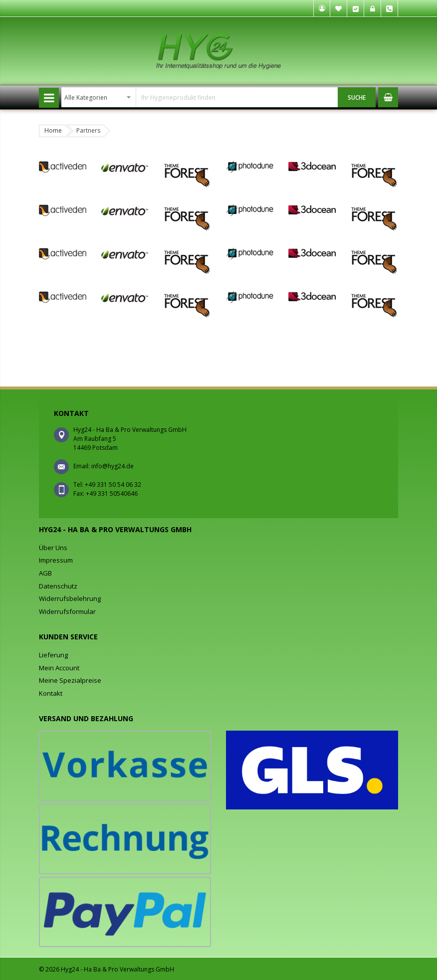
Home (53, 130)
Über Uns (53, 548)
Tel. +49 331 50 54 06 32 (390, 8)
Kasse (356, 8)
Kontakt (51, 693)
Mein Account (59, 668)
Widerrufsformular (67, 611)
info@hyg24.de (112, 466)
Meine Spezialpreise (70, 680)
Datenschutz (58, 586)
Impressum (56, 560)
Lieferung (53, 655)
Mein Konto (322, 8)
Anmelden (373, 8)
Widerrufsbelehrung (70, 598)
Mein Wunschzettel (339, 8)
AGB (45, 573)
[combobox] (200, 97)
